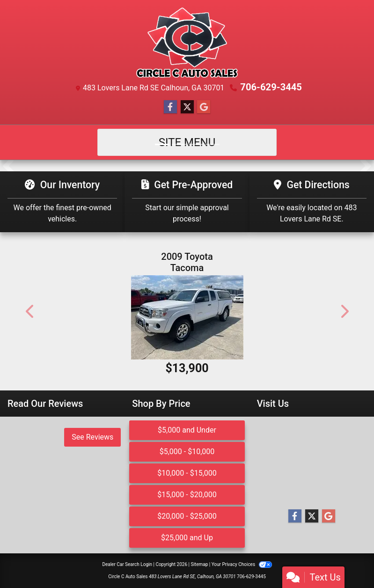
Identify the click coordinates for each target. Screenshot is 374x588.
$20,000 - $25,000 (187, 516)
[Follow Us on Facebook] (170, 107)
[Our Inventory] (62, 202)
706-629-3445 (271, 87)
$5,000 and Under (187, 430)
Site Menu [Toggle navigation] (187, 142)
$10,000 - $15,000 (187, 473)
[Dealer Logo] (187, 43)
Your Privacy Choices (242, 564)
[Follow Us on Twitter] (187, 107)
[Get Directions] (312, 202)
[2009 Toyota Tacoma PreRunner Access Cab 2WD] (187, 317)
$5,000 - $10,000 (187, 452)
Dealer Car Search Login (127, 564)
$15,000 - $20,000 (187, 495)
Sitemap (199, 564)
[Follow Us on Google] (204, 107)
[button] (8, 166)
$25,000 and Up (187, 538)
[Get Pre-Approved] (187, 202)
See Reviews (92, 437)
